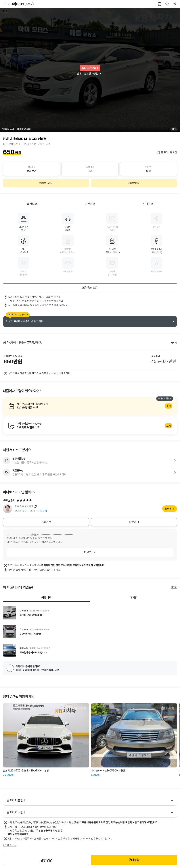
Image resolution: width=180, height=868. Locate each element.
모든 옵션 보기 (90, 288)
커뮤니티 (47, 598)
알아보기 (90, 406)
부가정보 (148, 204)
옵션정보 (32, 204)
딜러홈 (168, 509)
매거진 (134, 598)
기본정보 (90, 204)
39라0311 (21, 4)
